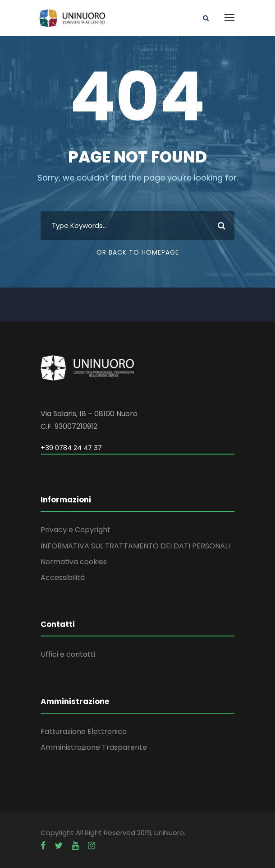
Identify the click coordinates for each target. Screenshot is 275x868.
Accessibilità (63, 578)
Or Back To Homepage (138, 252)
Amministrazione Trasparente (94, 747)
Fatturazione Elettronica (84, 731)
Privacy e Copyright (76, 530)
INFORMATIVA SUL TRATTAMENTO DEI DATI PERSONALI (135, 546)
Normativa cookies (74, 562)
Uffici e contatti (68, 654)
